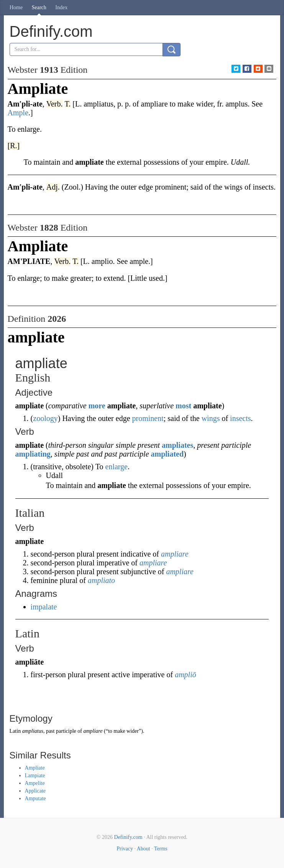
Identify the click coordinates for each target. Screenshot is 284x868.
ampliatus (33, 731)
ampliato (101, 580)
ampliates (177, 445)
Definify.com (128, 837)
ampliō (186, 675)
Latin (15, 731)
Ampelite (35, 783)
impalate (44, 607)
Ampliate (35, 768)
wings (211, 418)
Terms (161, 849)
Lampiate (35, 775)
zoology (45, 418)
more (97, 406)
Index (61, 7)
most (183, 406)
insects (240, 418)
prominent (148, 418)
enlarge (117, 467)
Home (16, 7)
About (144, 849)
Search (39, 7)
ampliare (175, 554)
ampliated (167, 454)
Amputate (35, 798)
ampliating (33, 454)
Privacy (125, 849)
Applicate (35, 791)
